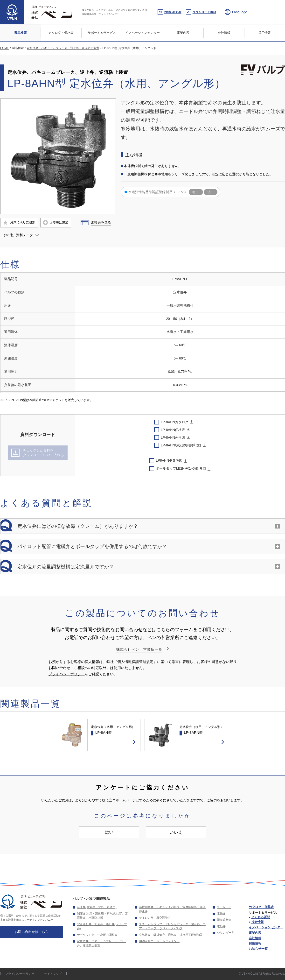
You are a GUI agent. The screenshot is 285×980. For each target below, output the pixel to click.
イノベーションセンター (142, 33)
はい (109, 832)
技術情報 (257, 922)
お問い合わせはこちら (32, 932)
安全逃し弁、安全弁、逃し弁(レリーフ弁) (102, 926)
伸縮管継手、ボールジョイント (159, 941)
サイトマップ (53, 974)
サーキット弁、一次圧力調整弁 (97, 935)
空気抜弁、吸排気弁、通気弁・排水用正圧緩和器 (171, 935)
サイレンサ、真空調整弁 (155, 918)
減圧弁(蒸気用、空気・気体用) (97, 907)
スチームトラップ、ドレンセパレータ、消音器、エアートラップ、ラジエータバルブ (172, 926)
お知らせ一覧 (258, 949)
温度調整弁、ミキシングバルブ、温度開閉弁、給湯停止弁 (172, 909)
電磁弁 (221, 914)
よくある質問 (261, 917)
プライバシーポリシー (67, 674)
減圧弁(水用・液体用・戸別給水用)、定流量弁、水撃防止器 (103, 916)
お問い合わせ (173, 12)
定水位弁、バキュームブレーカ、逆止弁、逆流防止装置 (102, 943)
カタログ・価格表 (61, 33)
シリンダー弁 (226, 933)
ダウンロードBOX (204, 12)
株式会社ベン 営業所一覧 (139, 649)
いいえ (176, 832)
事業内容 (183, 33)
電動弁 (221, 926)
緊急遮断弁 (224, 920)
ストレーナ (224, 907)
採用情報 (264, 33)
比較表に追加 (59, 222)
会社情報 (224, 33)
